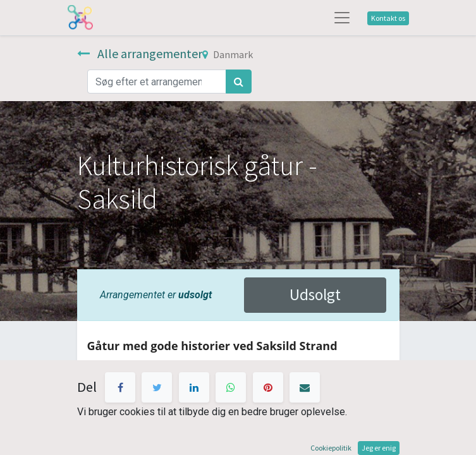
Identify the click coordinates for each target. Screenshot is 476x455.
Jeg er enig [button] (379, 448)
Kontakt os (388, 18)
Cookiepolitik (331, 448)
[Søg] (239, 82)
